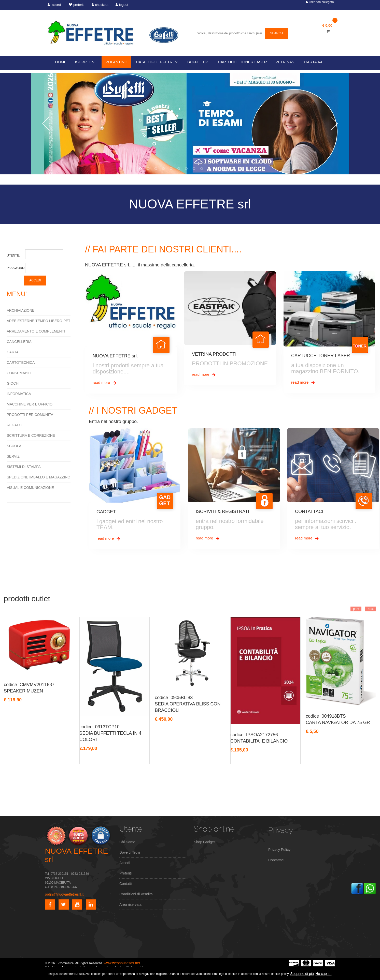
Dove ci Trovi (130, 852)
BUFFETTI (198, 62)
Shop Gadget (205, 842)
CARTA (13, 352)
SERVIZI (14, 456)
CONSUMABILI (19, 373)
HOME (61, 62)
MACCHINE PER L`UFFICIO (30, 404)
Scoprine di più (302, 974)
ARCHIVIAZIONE (21, 310)
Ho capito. (323, 974)
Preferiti (125, 873)
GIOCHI (13, 383)
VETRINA (285, 62)
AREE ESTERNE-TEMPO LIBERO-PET (39, 321)
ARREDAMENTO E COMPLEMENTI (36, 331)
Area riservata (130, 904)
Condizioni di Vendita (136, 894)
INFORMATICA (19, 394)
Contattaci (276, 860)
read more (105, 383)
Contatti (125, 884)
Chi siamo (127, 842)
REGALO (14, 425)
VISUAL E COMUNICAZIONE (30, 488)
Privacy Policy (279, 850)
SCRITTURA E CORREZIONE (31, 435)
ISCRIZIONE (86, 62)
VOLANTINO (116, 62)
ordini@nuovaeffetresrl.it (64, 894)
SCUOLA (14, 446)
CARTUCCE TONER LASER (242, 62)
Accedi (125, 863)
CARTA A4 (313, 62)
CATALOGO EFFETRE (157, 62)
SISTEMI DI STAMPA (24, 467)
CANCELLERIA (19, 342)
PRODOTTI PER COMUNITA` (31, 415)
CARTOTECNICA (21, 363)
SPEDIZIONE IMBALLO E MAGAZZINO (39, 477)
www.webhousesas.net (122, 963)
